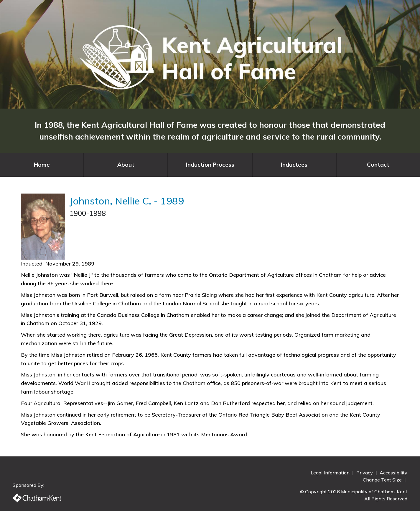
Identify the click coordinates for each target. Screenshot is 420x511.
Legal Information (331, 473)
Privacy (365, 473)
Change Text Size (383, 480)
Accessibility (393, 473)
